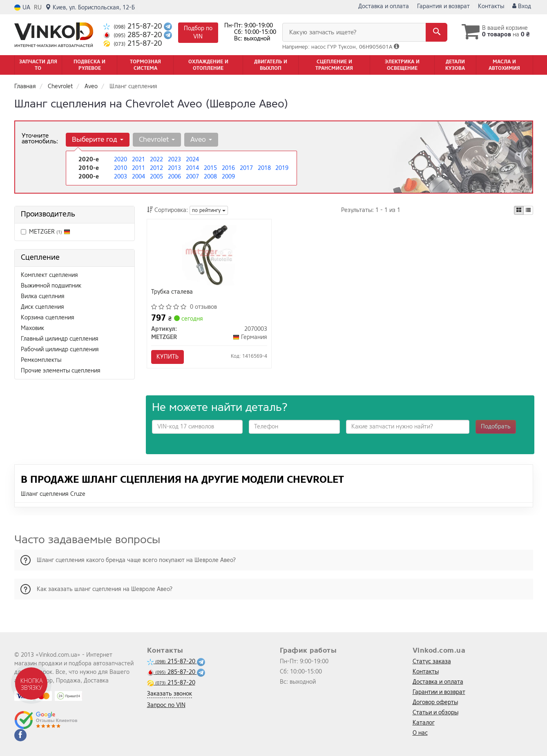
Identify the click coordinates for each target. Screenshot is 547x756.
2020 (121, 159)
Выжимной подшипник (51, 286)
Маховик (32, 328)
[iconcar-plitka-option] (519, 210)
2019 (282, 168)
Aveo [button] (201, 139)
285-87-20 (134, 35)
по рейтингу (209, 210)
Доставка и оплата (384, 6)
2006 (174, 177)
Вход (522, 6)
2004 (138, 177)
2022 (156, 159)
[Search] (436, 32)
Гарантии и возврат (439, 692)
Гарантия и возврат (443, 6)
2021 (138, 159)
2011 (138, 168)
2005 (156, 177)
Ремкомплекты (41, 360)
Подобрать (496, 427)
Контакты (491, 6)
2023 (174, 159)
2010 (121, 168)
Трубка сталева (172, 292)
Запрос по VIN (166, 705)
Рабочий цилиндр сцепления (60, 349)
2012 (156, 168)
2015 (210, 168)
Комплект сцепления (49, 275)
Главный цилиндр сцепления (60, 339)
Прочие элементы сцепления (61, 371)
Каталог (424, 723)
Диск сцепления (42, 307)
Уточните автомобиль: (40, 138)
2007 (192, 177)
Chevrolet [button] (157, 139)
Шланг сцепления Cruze (53, 494)
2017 (246, 168)
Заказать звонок (170, 694)
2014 (192, 168)
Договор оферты (435, 702)
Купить (167, 357)
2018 (264, 168)
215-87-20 (134, 26)
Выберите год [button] (98, 139)
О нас (420, 733)
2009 (228, 177)
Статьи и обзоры (435, 713)
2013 (174, 168)
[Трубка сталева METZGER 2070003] (209, 255)
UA (22, 8)
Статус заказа (432, 661)
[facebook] (20, 735)
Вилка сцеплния (43, 296)
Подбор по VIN (198, 32)
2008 (210, 177)
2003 (121, 177)
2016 (228, 168)
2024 (192, 159)
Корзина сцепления (48, 318)
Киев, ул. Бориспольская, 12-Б (90, 8)
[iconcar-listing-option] (528, 210)
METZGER (46, 232)
